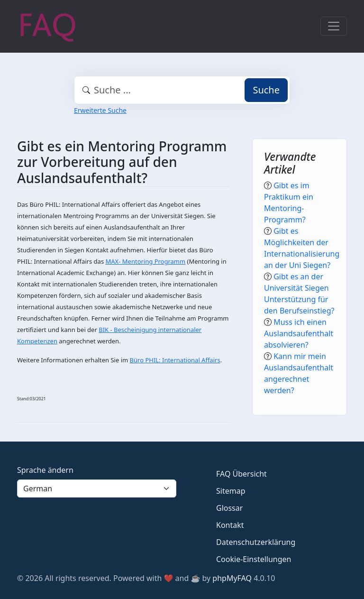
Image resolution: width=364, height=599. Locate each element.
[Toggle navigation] (334, 26)
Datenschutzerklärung (256, 542)
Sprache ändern (45, 470)
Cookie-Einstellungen (254, 559)
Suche (266, 90)
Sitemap (231, 491)
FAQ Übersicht (241, 474)
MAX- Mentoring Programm (146, 261)
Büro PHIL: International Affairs (175, 360)
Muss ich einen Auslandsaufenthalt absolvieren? (299, 333)
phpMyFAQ (232, 578)
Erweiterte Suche (100, 110)
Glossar (229, 508)
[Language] (97, 488)
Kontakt (230, 525)
